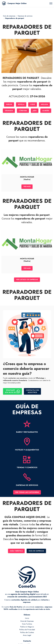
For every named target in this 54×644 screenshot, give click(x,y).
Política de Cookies (27, 633)
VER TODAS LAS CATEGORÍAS (27, 493)
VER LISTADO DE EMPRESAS (27, 280)
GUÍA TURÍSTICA (16, 552)
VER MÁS (27, 187)
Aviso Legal (27, 636)
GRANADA (9, 111)
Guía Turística (27, 625)
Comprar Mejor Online (17, 3)
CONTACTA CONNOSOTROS (33, 392)
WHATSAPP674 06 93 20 (13, 392)
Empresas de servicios (25, 16)
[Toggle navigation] (51, 3)
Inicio (27, 619)
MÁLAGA (45, 104)
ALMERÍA (46, 111)
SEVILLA (21, 104)
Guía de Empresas (27, 622)
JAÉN (35, 111)
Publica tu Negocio (27, 628)
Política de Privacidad (27, 631)
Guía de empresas (9, 16)
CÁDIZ (33, 104)
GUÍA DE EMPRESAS (36, 552)
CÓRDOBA (23, 111)
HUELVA (9, 104)
